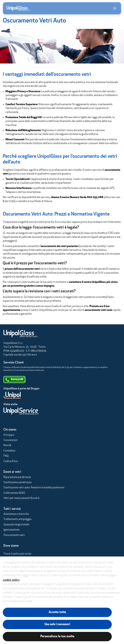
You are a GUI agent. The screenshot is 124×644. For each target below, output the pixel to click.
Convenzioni (10, 440)
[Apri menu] (115, 8)
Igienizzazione (11, 530)
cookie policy (11, 580)
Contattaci (9, 451)
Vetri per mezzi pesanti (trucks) (21, 498)
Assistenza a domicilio (16, 514)
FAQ (6, 456)
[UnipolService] (58, 411)
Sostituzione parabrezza (18, 482)
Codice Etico (11, 461)
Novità (7, 445)
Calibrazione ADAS (14, 493)
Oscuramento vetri (14, 535)
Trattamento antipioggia (17, 519)
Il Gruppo (9, 435)
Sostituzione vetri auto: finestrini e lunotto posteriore (34, 488)
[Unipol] (58, 395)
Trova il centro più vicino (17, 554)
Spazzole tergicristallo (16, 525)
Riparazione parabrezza (17, 477)
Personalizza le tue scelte (57, 636)
